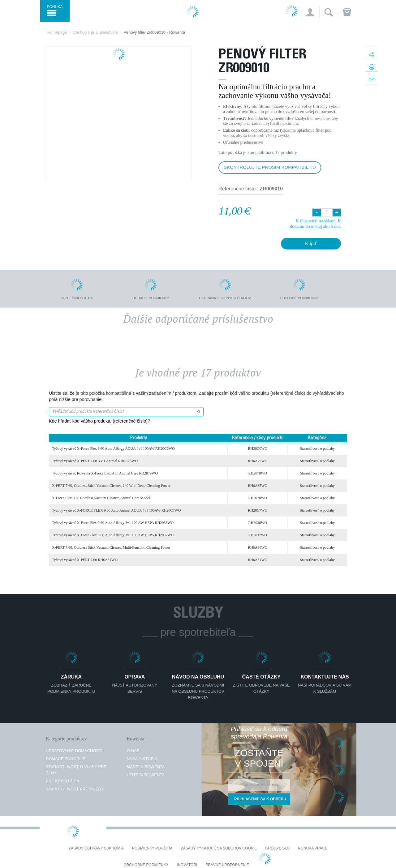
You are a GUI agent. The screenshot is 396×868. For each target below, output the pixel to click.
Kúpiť (311, 243)
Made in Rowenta (146, 767)
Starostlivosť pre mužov (75, 789)
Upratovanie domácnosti (74, 751)
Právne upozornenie (227, 865)
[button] (310, 12)
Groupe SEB (277, 848)
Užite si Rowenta (146, 775)
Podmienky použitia (152, 848)
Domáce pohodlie (66, 759)
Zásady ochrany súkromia (96, 848)
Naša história (142, 759)
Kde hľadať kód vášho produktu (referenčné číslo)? (99, 421)
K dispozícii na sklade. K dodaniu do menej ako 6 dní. (315, 223)
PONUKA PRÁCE (313, 848)
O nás (133, 751)
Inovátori (187, 865)
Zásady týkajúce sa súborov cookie (219, 848)
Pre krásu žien (62, 781)
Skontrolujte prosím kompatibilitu (270, 167)
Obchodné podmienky (146, 865)
